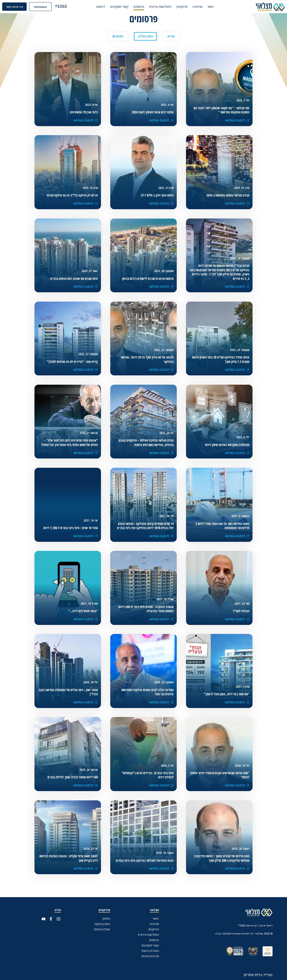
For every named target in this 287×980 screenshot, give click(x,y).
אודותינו (203, 7)
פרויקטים (187, 7)
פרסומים (144, 7)
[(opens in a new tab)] (219, 110)
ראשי (216, 7)
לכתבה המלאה (86, 370)
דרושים (106, 7)
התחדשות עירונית (165, 7)
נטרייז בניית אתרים (258, 975)
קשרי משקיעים (124, 7)
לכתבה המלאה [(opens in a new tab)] (237, 120)
